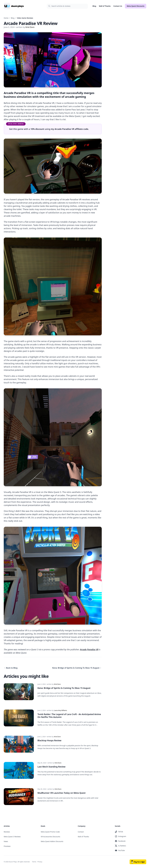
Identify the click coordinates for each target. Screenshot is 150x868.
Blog (94, 6)
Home (6, 18)
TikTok (119, 832)
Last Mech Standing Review (51, 767)
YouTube (120, 851)
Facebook (120, 841)
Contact (81, 832)
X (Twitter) (120, 846)
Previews (7, 846)
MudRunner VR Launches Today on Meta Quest (62, 793)
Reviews (7, 832)
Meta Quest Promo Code (50, 832)
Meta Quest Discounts (136, 6)
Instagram (120, 837)
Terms (34, 862)
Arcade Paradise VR (89, 649)
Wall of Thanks (105, 6)
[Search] (67, 6)
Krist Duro (57, 684)
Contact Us (118, 6)
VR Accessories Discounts (50, 837)
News (6, 841)
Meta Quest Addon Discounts (52, 841)
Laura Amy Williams (60, 711)
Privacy (40, 862)
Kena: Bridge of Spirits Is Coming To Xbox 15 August (76, 668)
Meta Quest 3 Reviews (12, 837)
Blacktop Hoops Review (49, 741)
